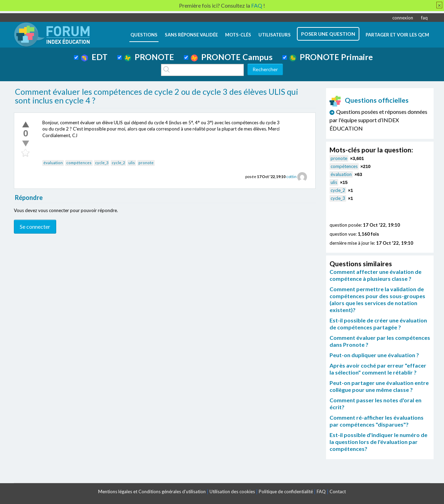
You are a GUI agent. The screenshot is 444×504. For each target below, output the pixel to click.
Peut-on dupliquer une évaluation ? (374, 355)
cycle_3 (102, 163)
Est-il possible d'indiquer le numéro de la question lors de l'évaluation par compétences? (378, 442)
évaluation (53, 163)
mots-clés (238, 35)
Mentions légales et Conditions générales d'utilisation (152, 492)
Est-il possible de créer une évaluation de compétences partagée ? (378, 324)
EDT (94, 57)
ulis (132, 163)
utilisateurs (275, 35)
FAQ (321, 492)
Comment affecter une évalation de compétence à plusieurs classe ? (375, 275)
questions (144, 35)
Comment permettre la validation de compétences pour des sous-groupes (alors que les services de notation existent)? (377, 299)
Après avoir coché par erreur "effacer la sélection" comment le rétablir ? (378, 369)
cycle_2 (118, 163)
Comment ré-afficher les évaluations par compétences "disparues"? (377, 421)
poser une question (328, 34)
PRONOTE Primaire (331, 57)
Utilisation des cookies (232, 492)
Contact (338, 492)
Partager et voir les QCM (397, 35)
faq (424, 18)
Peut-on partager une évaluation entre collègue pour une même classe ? (379, 386)
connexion (403, 18)
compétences (79, 163)
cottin (291, 177)
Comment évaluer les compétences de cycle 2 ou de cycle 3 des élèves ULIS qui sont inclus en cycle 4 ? (156, 96)
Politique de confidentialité (286, 492)
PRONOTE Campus (232, 57)
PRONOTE (149, 57)
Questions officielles (369, 100)
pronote (146, 163)
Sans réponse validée (191, 35)
